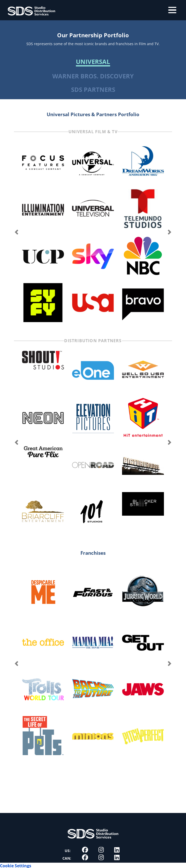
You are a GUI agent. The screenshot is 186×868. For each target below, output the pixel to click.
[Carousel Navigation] (93, 232)
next (170, 232)
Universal (93, 62)
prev (16, 232)
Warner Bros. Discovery (93, 76)
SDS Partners (93, 89)
